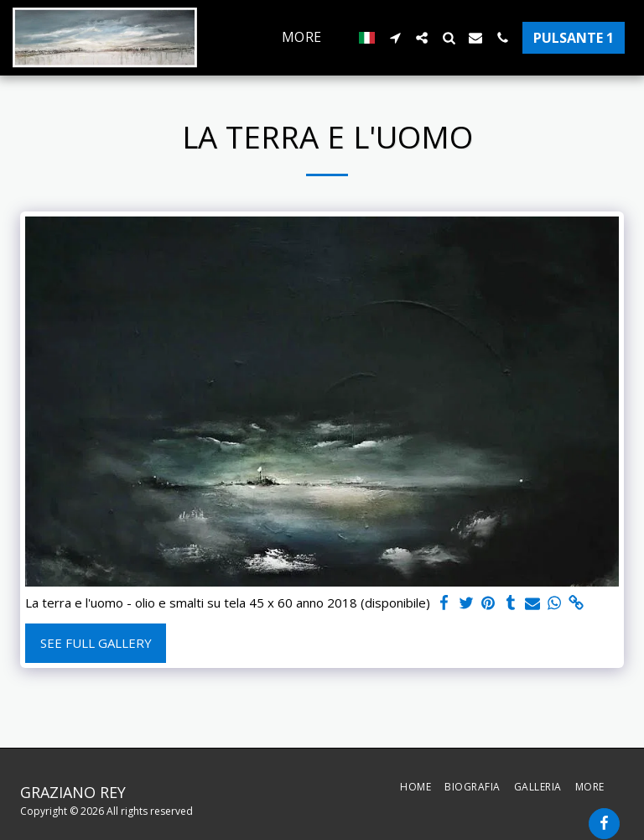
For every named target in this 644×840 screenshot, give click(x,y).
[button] (395, 38)
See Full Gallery (96, 643)
